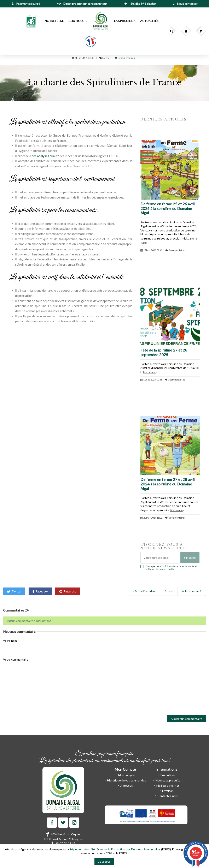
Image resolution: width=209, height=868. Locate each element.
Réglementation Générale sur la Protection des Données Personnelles (115, 849)
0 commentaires (126, 58)
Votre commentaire (16, 659)
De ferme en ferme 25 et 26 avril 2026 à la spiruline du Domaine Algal (168, 208)
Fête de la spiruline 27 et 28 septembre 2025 (164, 352)
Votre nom (10, 641)
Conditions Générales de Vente (177, 566)
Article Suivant (192, 591)
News (106, 58)
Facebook (40, 591)
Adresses (127, 786)
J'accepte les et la (172, 568)
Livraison (168, 791)
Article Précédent (144, 591)
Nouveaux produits (168, 780)
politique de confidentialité (160, 569)
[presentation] (35, 704)
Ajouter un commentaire (186, 719)
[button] (31, 21)
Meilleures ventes (168, 786)
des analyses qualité (45, 156)
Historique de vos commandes (127, 780)
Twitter (14, 591)
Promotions (168, 775)
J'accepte (104, 861)
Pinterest (68, 591)
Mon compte (126, 775)
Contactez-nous (168, 796)
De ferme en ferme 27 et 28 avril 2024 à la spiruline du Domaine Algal (168, 484)
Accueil (169, 591)
